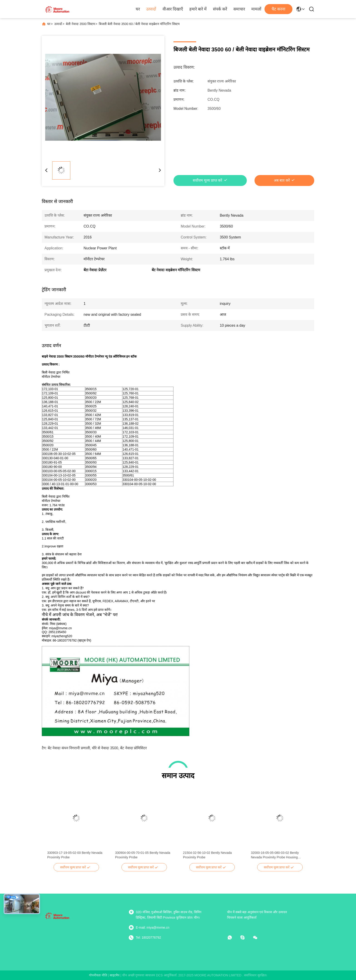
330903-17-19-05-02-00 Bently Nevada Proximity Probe (75, 855)
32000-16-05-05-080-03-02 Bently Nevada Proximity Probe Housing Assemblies (275, 855)
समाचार (239, 9)
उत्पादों (151, 9)
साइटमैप (115, 975)
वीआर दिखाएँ (173, 9)
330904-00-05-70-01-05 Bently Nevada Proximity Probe (143, 855)
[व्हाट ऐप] (233, 937)
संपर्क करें (220, 9)
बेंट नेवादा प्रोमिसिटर (133, 748)
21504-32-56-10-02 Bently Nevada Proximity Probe (207, 855)
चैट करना (278, 9)
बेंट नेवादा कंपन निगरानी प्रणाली (69, 748)
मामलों (256, 9)
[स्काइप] (246, 937)
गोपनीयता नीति (98, 975)
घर (138, 9)
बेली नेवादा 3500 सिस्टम (80, 24)
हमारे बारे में (198, 9)
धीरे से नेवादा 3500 (105, 748)
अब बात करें (282, 180)
